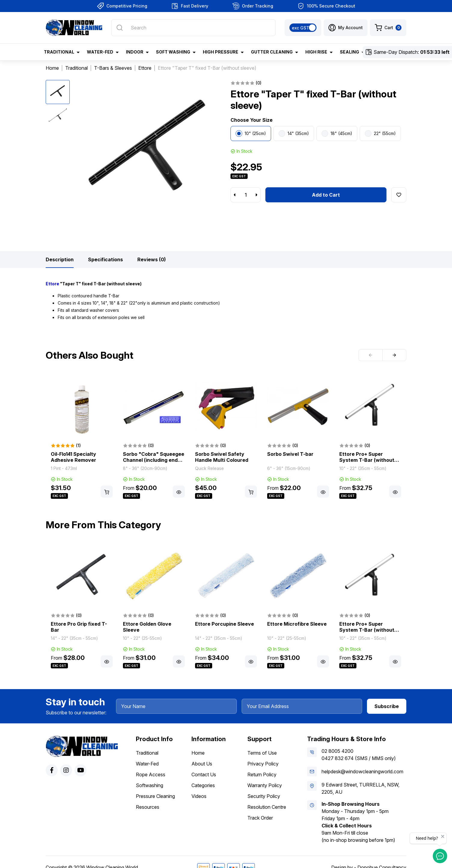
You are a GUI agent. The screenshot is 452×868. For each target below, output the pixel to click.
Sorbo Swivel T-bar (290, 454)
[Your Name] (176, 706)
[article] (82, 438)
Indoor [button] (135, 52)
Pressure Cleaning (155, 796)
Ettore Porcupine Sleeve (224, 624)
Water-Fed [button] (100, 52)
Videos (199, 796)
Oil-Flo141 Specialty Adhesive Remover (73, 457)
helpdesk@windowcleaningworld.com (362, 771)
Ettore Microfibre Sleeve (297, 624)
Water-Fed (147, 764)
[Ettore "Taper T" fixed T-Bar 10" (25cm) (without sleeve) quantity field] (246, 195)
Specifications (105, 259)
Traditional (147, 753)
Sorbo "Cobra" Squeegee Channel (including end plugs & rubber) (154, 460)
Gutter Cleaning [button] (272, 52)
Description (60, 259)
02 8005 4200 (337, 751)
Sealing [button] (350, 52)
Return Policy (262, 774)
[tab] (60, 259)
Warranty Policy (265, 785)
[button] (346, 28)
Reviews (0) (152, 259)
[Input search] (193, 28)
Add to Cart (326, 195)
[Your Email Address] (302, 706)
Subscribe (387, 706)
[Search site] (120, 28)
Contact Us (204, 774)
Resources (148, 807)
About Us (202, 764)
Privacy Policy (263, 764)
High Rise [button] (316, 52)
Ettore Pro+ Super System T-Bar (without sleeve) (367, 460)
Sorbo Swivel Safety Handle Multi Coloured (222, 457)
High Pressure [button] (221, 52)
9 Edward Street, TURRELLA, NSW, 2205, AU (360, 788)
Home (198, 753)
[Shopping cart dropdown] (388, 28)
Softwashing (150, 785)
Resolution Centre (267, 807)
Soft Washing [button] (173, 52)
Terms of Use (262, 753)
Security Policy (264, 796)
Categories (203, 785)
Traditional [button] (59, 52)
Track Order (260, 818)
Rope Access (151, 774)
